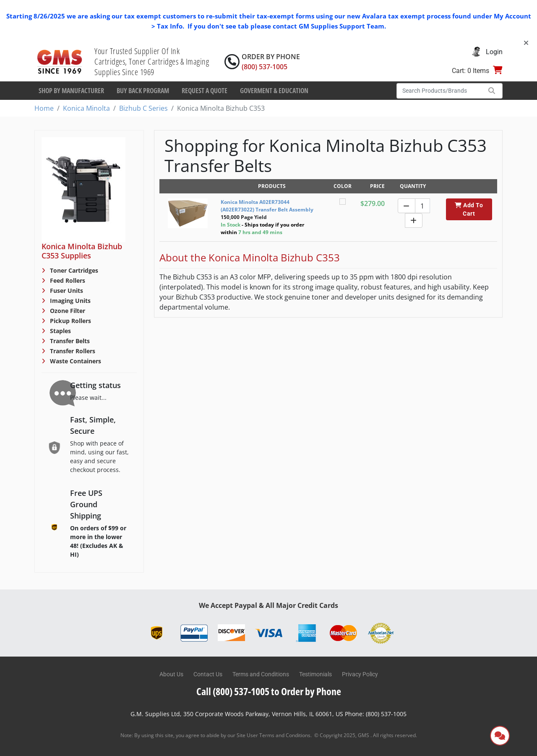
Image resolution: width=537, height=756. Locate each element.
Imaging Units (69, 301)
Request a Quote (205, 91)
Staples (60, 331)
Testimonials (315, 674)
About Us (171, 674)
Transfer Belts (69, 341)
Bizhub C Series (143, 108)
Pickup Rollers (70, 321)
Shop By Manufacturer (71, 91)
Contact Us (208, 674)
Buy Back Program (143, 91)
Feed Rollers (67, 280)
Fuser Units (66, 291)
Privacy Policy (360, 674)
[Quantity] (422, 206)
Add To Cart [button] (469, 209)
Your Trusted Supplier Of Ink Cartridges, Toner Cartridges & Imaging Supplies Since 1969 (152, 61)
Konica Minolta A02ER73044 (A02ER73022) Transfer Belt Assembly (267, 206)
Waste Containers (75, 361)
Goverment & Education (274, 91)
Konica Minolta (86, 108)
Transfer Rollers (72, 351)
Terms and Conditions (261, 674)
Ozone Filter (67, 311)
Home (44, 108)
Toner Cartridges (73, 270)
